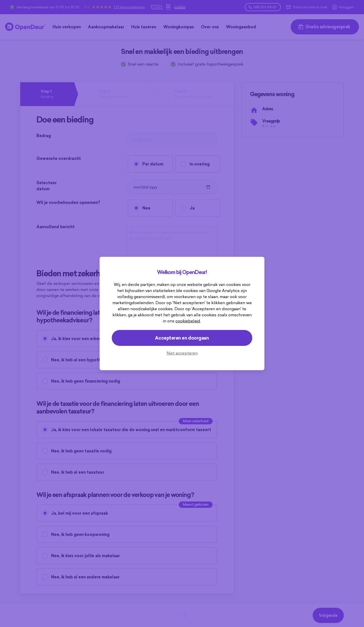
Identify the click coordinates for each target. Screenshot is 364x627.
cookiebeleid (188, 321)
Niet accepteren (182, 353)
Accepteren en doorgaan (182, 338)
